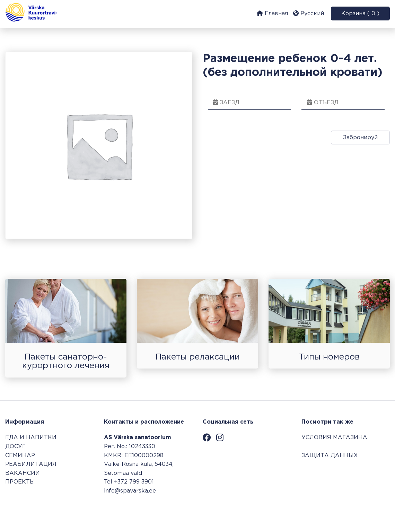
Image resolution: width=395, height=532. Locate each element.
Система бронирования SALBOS (343, 510)
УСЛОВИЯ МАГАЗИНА (334, 438)
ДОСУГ (15, 447)
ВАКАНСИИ (23, 473)
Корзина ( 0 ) (360, 14)
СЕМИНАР (20, 456)
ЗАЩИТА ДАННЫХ (330, 456)
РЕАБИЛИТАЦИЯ (31, 464)
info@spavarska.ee (130, 491)
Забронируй (360, 138)
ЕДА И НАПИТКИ (31, 438)
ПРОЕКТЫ (20, 482)
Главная (272, 13)
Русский (309, 13)
